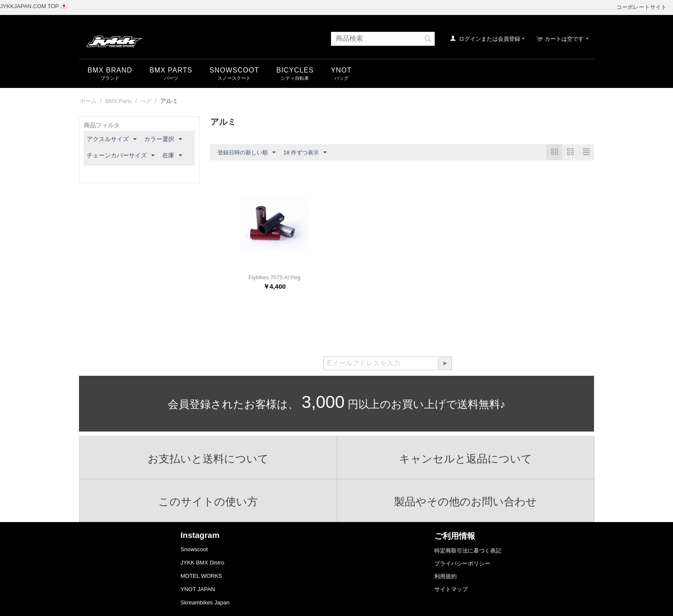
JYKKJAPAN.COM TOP (29, 6)
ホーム (88, 101)
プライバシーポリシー (462, 563)
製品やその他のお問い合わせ (465, 501)
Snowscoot (194, 549)
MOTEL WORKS (202, 576)
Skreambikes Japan (205, 602)
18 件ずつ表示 (305, 153)
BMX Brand (110, 70)
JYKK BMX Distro (203, 563)
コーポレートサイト (641, 7)
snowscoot (234, 70)
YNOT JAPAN (198, 589)
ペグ (146, 101)
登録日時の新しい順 (247, 153)
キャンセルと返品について (466, 459)
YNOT (341, 70)
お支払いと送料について (208, 459)
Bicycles (295, 70)
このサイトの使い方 (208, 501)
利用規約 (446, 576)
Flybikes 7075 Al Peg (274, 277)
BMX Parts (171, 70)
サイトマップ (451, 589)
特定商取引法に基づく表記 (468, 551)
